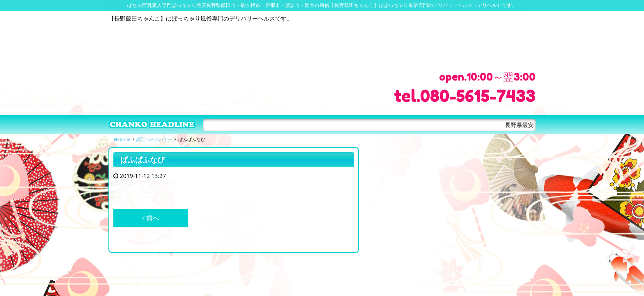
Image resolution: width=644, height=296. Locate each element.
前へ (151, 218)
